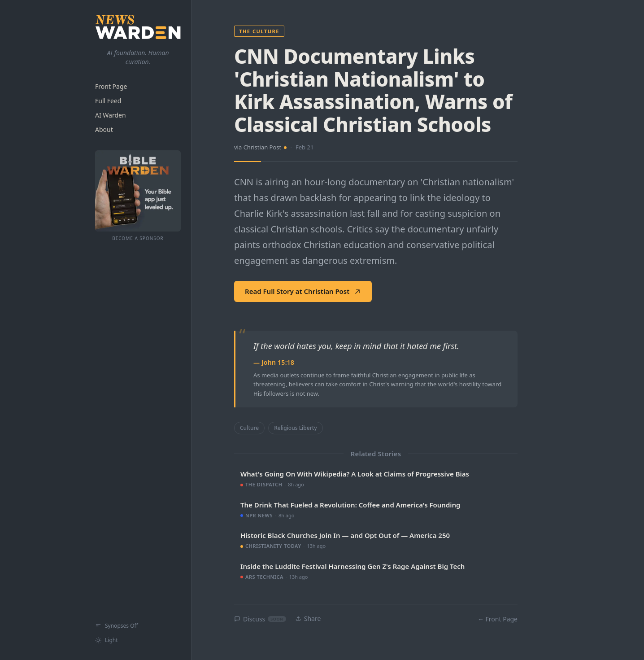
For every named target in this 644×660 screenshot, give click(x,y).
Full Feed (108, 101)
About (104, 129)
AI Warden (111, 115)
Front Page (111, 86)
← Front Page (498, 619)
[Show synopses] (138, 626)
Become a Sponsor (138, 238)
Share (308, 618)
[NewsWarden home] (138, 27)
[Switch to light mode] (138, 640)
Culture (249, 428)
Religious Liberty (295, 428)
